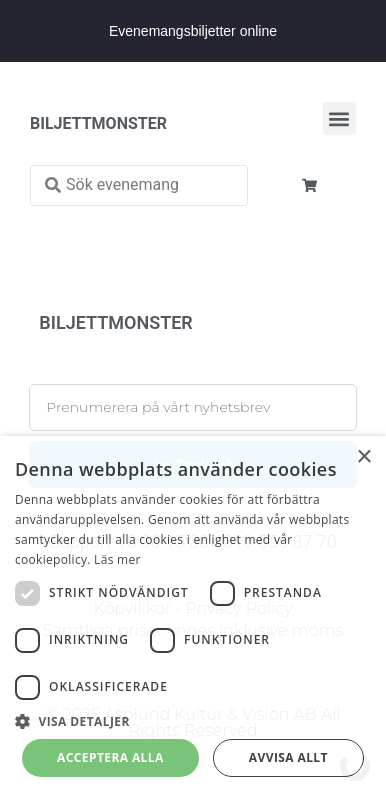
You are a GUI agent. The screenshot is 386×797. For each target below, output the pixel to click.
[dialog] (193, 616)
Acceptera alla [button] (110, 757)
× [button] (363, 457)
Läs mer (117, 559)
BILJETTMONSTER (98, 123)
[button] (339, 118)
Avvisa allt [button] (288, 757)
